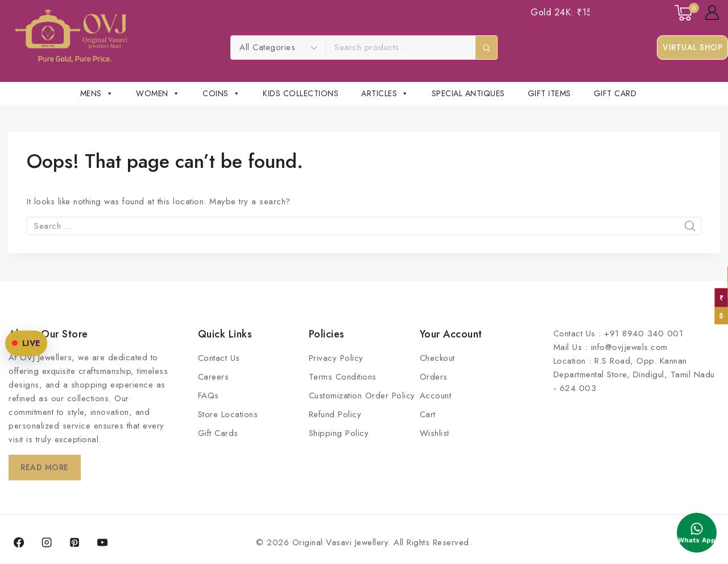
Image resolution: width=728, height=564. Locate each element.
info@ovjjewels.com (629, 347)
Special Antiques (468, 93)
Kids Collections (301, 93)
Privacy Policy (336, 358)
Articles (385, 93)
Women (158, 93)
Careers (214, 377)
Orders (434, 377)
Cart (428, 414)
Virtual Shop (692, 47)
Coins (221, 93)
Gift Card (615, 93)
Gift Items (549, 93)
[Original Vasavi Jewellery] (71, 36)
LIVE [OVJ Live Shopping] (30, 310)
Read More (47, 467)
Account (436, 396)
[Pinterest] (75, 542)
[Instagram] (47, 542)
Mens (97, 93)
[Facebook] (19, 542)
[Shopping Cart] (684, 13)
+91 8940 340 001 (644, 334)
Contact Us (219, 358)
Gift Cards (218, 433)
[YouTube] (102, 542)
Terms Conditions (343, 377)
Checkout (437, 358)
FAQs (208, 396)
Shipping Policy (339, 433)
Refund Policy (335, 414)
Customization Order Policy (362, 396)
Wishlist (435, 433)
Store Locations (228, 414)
